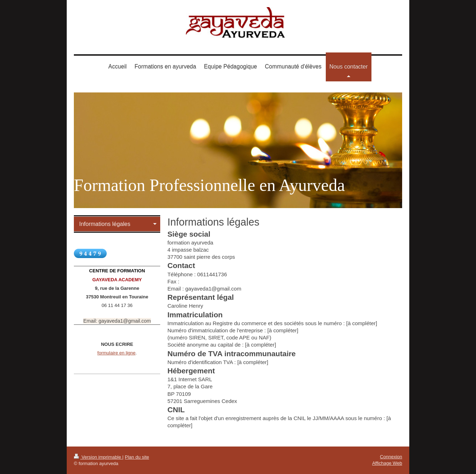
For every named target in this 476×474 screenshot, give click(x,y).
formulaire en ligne (117, 353)
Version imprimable (98, 457)
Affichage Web (387, 463)
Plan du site (137, 457)
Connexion (391, 457)
